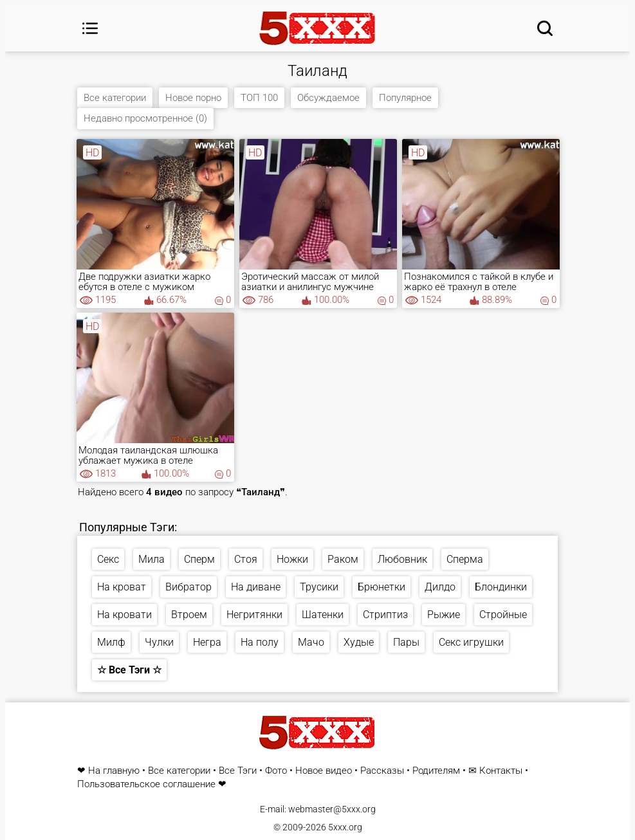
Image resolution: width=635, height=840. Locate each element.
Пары (406, 642)
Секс (108, 559)
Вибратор (189, 587)
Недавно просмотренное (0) (145, 118)
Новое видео (324, 771)
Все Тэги (238, 771)
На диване (256, 587)
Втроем (189, 615)
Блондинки (501, 587)
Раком (343, 559)
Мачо (311, 642)
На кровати (124, 615)
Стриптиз (385, 615)
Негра (207, 642)
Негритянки (254, 615)
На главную (114, 771)
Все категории (115, 98)
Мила (152, 559)
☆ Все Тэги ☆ (129, 670)
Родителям (436, 771)
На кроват (122, 587)
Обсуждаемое (328, 98)
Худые (359, 642)
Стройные (503, 615)
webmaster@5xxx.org (332, 809)
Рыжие (444, 615)
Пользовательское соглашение (146, 784)
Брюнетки (382, 587)
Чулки (159, 642)
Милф (111, 642)
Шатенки (323, 615)
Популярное (405, 98)
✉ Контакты (495, 771)
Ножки (292, 559)
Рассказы (382, 771)
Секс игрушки (471, 642)
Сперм (199, 559)
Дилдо (440, 587)
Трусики (319, 587)
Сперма (465, 559)
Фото (276, 771)
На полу (260, 642)
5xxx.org (345, 827)
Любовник (402, 559)
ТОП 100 (259, 98)
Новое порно (193, 98)
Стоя (246, 559)
